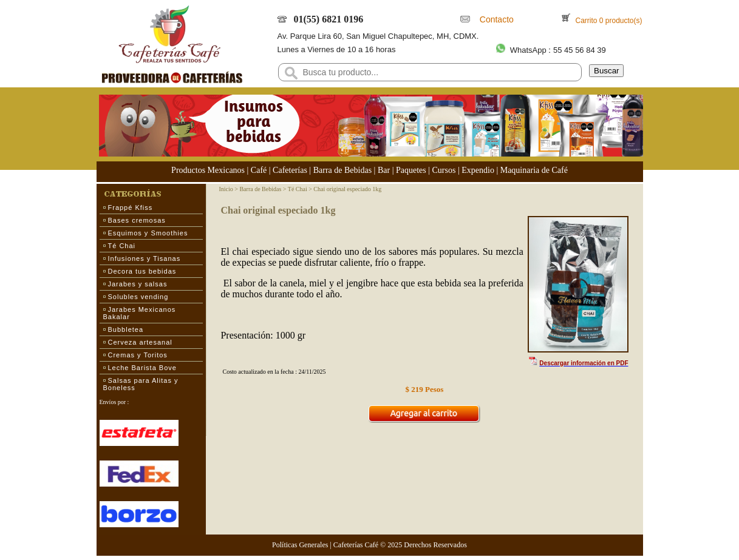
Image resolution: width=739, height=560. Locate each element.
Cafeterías (290, 170)
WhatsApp (528, 50)
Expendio (478, 170)
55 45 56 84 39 (580, 50)
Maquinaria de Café (534, 170)
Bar (384, 170)
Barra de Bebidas (342, 170)
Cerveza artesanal (140, 342)
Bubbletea (126, 329)
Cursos (444, 170)
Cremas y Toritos (138, 355)
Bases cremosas (137, 220)
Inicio (226, 189)
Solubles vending (138, 297)
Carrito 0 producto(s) (608, 21)
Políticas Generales (300, 545)
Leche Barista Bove (142, 368)
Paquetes (411, 170)
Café (259, 170)
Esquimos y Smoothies (148, 233)
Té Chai (122, 246)
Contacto (494, 19)
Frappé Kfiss (131, 207)
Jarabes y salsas (138, 284)
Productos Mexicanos (208, 170)
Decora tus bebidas (142, 271)
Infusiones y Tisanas (145, 258)
